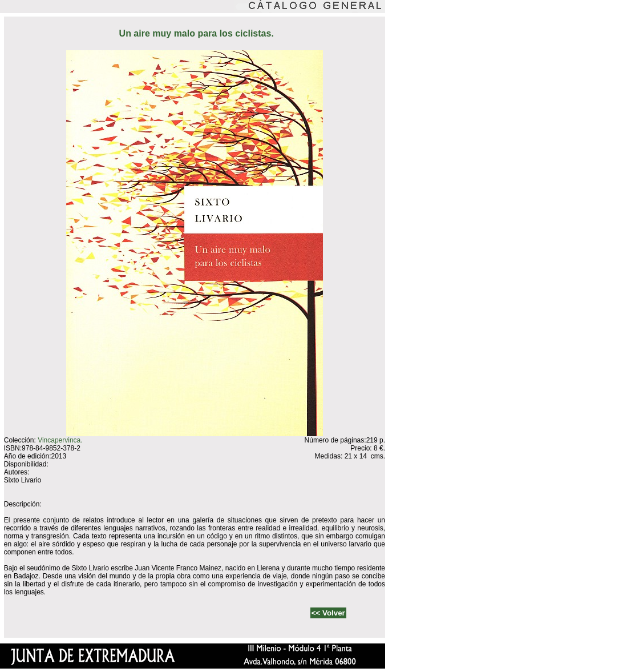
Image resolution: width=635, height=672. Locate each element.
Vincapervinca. (60, 440)
